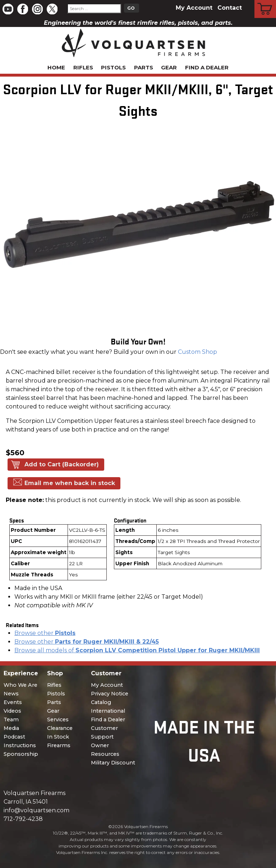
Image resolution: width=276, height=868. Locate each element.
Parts (144, 67)
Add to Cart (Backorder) (62, 464)
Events (13, 702)
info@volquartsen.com (36, 810)
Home (56, 67)
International (108, 711)
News (11, 694)
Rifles (83, 67)
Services (58, 719)
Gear (169, 67)
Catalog (101, 702)
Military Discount (113, 763)
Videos (12, 711)
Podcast (14, 737)
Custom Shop (197, 352)
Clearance (60, 728)
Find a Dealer (207, 67)
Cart (265, 1)
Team (11, 719)
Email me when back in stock (70, 483)
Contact (230, 8)
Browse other (45, 633)
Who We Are (20, 685)
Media (11, 728)
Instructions (20, 745)
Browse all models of (137, 650)
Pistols (113, 67)
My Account (194, 8)
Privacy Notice (110, 694)
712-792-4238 (23, 819)
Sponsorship (21, 754)
